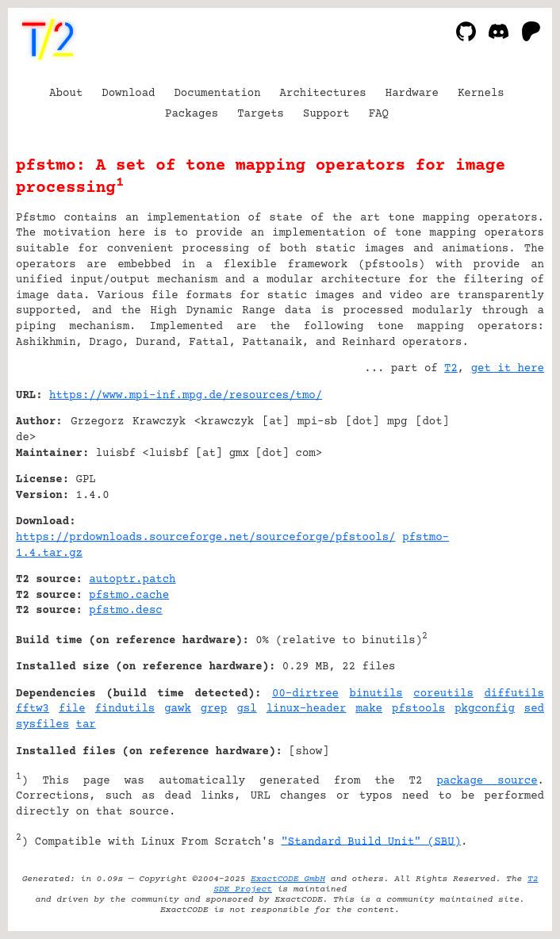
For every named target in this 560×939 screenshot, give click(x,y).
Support (326, 114)
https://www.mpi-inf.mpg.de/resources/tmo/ (186, 396)
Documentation (217, 94)
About (66, 94)
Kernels (481, 94)
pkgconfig (485, 709)
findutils (125, 709)
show (309, 752)
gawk (178, 709)
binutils (376, 694)
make (369, 709)
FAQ (379, 114)
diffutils (514, 694)
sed (534, 709)
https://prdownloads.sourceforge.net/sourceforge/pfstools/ (206, 538)
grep (214, 709)
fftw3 (33, 709)
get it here (508, 369)
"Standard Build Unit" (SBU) (371, 841)
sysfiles (42, 725)
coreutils (443, 694)
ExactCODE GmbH (288, 879)
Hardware (412, 94)
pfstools (418, 709)
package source (487, 781)
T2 (451, 369)
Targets (261, 114)
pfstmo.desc (125, 611)
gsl (246, 709)
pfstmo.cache (129, 596)
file (72, 709)
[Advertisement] (497, 492)
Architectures (323, 94)
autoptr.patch (132, 580)
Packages (192, 114)
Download (128, 94)
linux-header (307, 709)
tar (86, 725)
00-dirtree (305, 694)
